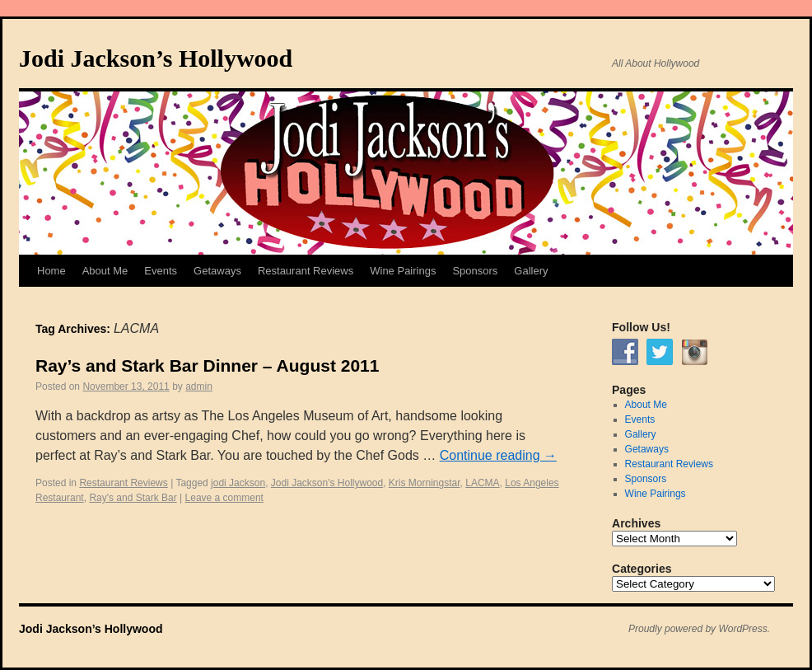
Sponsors (475, 271)
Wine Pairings (403, 271)
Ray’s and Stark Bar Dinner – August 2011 (207, 365)
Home (51, 271)
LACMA (482, 483)
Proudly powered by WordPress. (699, 629)
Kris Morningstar (425, 483)
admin (199, 387)
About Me (105, 271)
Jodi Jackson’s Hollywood (156, 58)
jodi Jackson (238, 483)
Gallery (531, 271)
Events (161, 271)
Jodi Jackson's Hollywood (327, 483)
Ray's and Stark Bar (133, 498)
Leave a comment (224, 498)
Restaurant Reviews (306, 271)
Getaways (217, 271)
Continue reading (498, 455)
